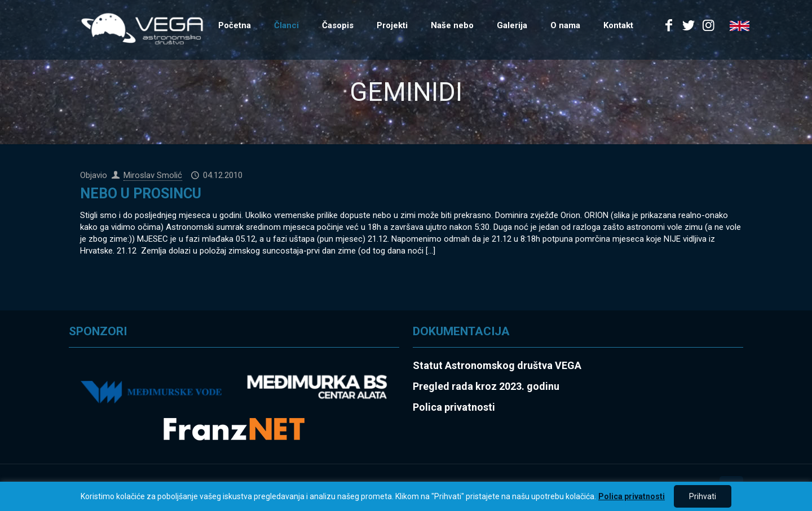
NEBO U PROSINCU (141, 194)
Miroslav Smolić (153, 175)
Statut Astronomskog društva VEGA (497, 365)
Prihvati (703, 496)
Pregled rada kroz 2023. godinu (486, 386)
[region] (406, 496)
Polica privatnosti (632, 496)
